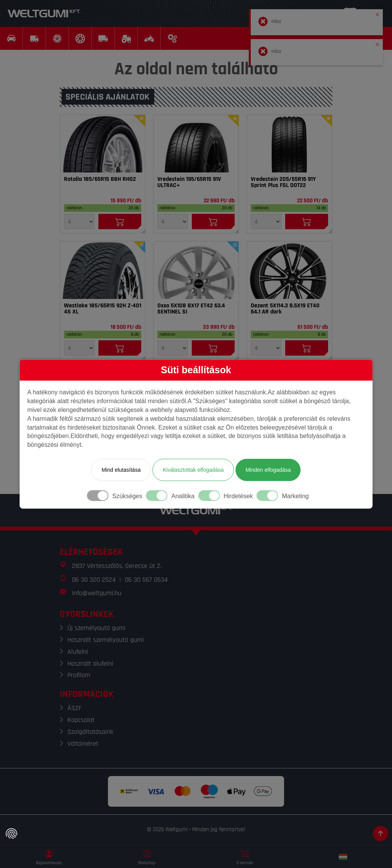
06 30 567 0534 (146, 580)
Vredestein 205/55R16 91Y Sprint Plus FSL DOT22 (283, 182)
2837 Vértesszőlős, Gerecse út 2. (117, 566)
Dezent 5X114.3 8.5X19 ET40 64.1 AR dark (285, 309)
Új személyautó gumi (96, 628)
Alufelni (78, 652)
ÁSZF (74, 708)
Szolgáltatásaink (90, 732)
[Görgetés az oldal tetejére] (381, 834)
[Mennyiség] (79, 222)
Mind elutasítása (121, 470)
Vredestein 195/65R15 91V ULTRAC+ (189, 182)
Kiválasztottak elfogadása (193, 470)
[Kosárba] (120, 222)
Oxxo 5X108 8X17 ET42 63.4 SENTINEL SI (191, 309)
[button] (377, 13)
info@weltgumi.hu (97, 593)
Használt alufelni (90, 664)
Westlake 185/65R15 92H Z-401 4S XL (103, 309)
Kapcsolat (81, 720)
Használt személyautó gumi (106, 640)
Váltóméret (83, 744)
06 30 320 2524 (94, 580)
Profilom (79, 675)
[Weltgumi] (44, 13)
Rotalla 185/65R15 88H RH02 (100, 179)
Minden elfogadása (268, 470)
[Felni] (196, 270)
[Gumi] (103, 144)
